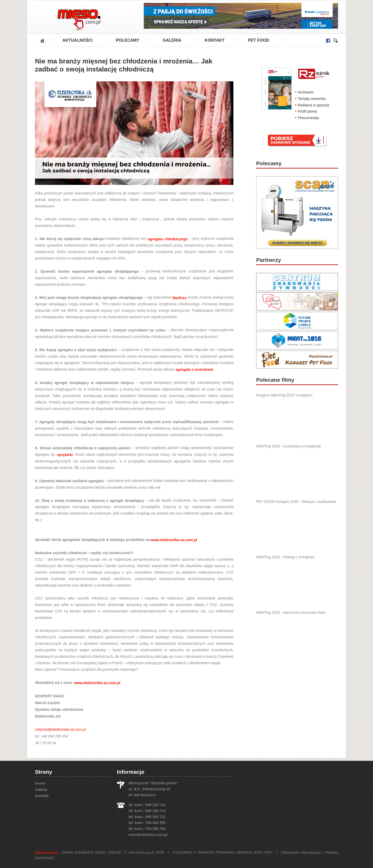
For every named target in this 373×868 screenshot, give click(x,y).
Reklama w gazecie (314, 105)
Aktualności (77, 40)
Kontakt (215, 40)
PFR (268, 852)
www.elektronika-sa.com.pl (174, 540)
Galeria (172, 40)
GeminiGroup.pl (141, 852)
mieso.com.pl (46, 852)
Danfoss (179, 298)
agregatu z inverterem (195, 370)
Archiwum (306, 92)
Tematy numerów (312, 99)
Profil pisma (307, 111)
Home (40, 783)
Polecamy (128, 40)
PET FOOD (259, 40)
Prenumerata (308, 118)
